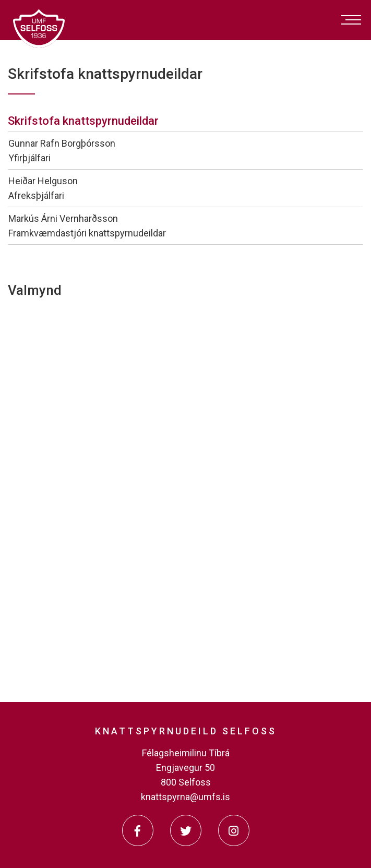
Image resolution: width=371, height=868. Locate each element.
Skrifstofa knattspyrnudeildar (83, 121)
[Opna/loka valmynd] (351, 20)
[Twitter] (186, 830)
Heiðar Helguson (43, 181)
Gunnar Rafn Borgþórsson (62, 143)
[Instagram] (234, 830)
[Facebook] (138, 830)
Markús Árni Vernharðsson (63, 218)
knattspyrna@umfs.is (185, 797)
